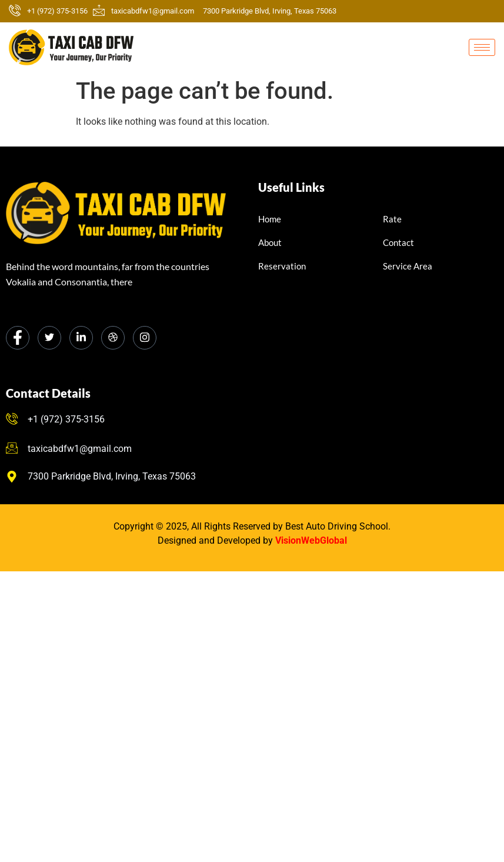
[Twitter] (49, 338)
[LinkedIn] (81, 338)
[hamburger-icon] (482, 47)
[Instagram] (145, 338)
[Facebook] (18, 338)
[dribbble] (113, 338)
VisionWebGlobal (311, 540)
